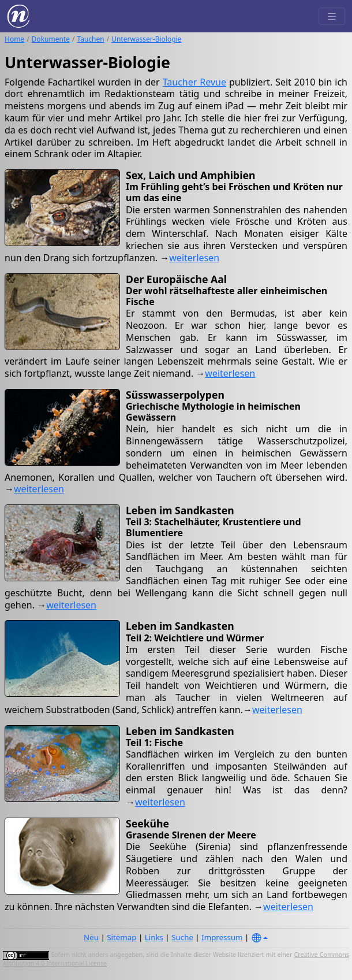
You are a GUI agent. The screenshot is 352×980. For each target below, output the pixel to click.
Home (14, 39)
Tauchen (90, 39)
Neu (91, 937)
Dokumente (51, 39)
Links (154, 937)
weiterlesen (194, 258)
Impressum (222, 937)
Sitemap (121, 937)
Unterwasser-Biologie (146, 39)
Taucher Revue (194, 82)
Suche (182, 937)
